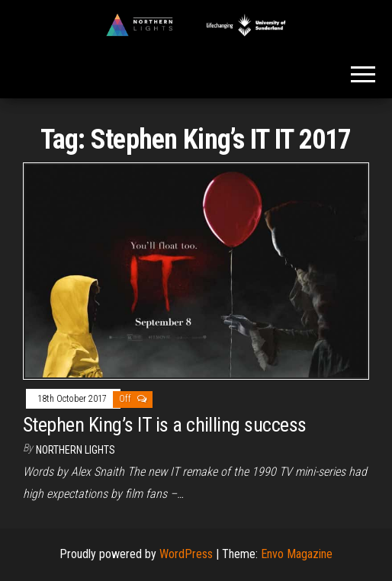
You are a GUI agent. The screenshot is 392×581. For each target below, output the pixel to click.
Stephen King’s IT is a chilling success (165, 425)
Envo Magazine (297, 554)
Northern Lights (76, 450)
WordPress (186, 554)
